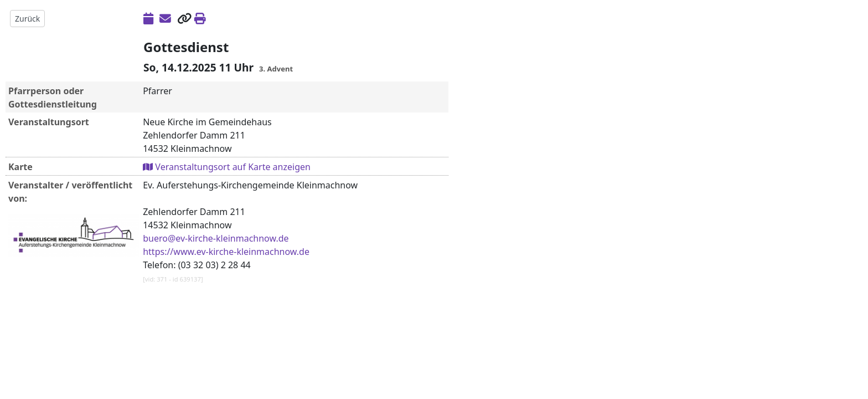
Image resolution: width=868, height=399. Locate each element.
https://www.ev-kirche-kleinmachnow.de (226, 252)
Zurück (27, 19)
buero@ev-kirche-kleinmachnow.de (216, 238)
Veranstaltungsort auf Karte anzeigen (227, 167)
